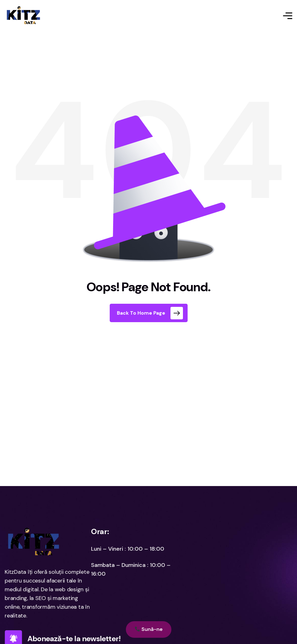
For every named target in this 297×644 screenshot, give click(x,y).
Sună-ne (148, 629)
